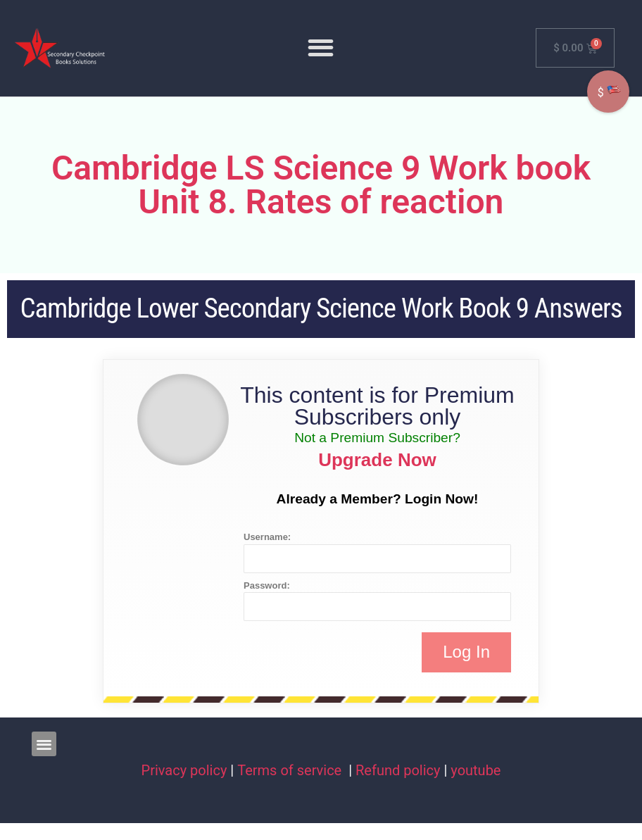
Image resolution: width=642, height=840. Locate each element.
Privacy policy (184, 770)
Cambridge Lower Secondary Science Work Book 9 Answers (321, 308)
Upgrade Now (377, 460)
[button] (321, 48)
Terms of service (291, 770)
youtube (476, 770)
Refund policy (398, 770)
